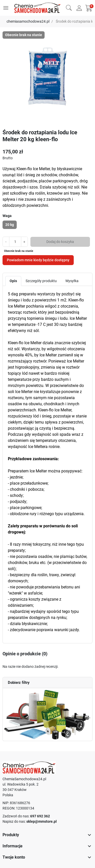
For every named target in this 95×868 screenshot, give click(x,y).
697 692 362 (40, 816)
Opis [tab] (13, 281)
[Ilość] (15, 242)
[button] (69, 7)
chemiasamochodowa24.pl (28, 21)
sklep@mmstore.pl (42, 821)
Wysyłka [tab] (72, 281)
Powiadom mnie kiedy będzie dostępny (38, 260)
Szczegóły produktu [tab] (41, 281)
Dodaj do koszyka (60, 242)
